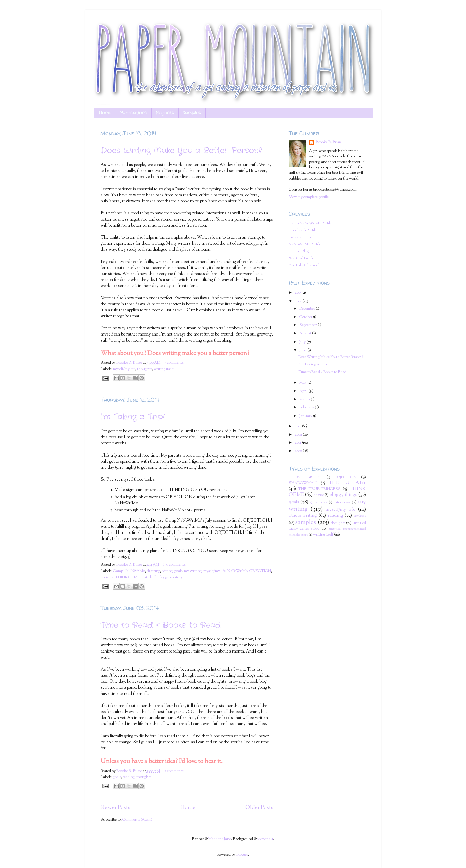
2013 (298, 426)
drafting (153, 571)
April (304, 391)
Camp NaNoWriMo (129, 571)
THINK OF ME (127, 577)
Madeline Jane (220, 839)
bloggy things (343, 495)
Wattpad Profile (301, 258)
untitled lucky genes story (162, 577)
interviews (342, 502)
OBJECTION (260, 571)
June (303, 350)
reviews (360, 516)
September (308, 325)
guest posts (319, 502)
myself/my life (124, 369)
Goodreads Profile (303, 230)
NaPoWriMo (238, 571)
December (308, 309)
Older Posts (259, 808)
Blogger (242, 855)
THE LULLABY (347, 483)
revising (107, 577)
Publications (133, 113)
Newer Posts (115, 808)
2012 (299, 435)
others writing (303, 516)
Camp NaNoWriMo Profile (310, 223)
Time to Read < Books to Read (161, 625)
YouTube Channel (304, 265)
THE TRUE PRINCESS (319, 489)
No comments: (175, 565)
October (306, 317)
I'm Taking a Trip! (133, 417)
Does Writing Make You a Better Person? (181, 151)
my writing (193, 571)
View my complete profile (309, 197)
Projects (165, 113)
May (303, 383)
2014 (299, 301)
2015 (299, 293)
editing (167, 571)
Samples (192, 113)
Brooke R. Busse (329, 143)
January (306, 416)
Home (105, 113)
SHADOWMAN (303, 483)
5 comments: (175, 363)
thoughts (144, 369)
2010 (299, 451)
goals (178, 571)
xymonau (265, 839)
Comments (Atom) (137, 820)
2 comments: (174, 771)
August (306, 334)
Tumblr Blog (299, 252)
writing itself (164, 369)
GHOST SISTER (305, 478)
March (305, 400)
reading (129, 777)
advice (319, 495)
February (307, 408)
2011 (298, 443)
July (303, 342)
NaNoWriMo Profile (305, 245)
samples (306, 523)
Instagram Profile (302, 238)
